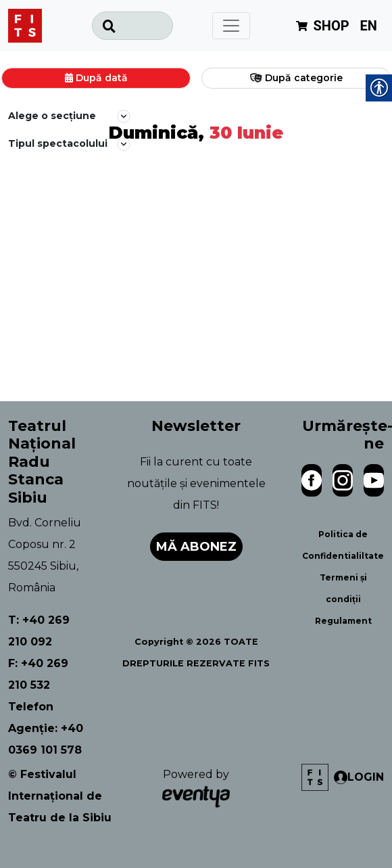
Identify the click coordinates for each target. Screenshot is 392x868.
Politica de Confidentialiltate (343, 545)
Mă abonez (196, 547)
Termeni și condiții (343, 588)
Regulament (343, 621)
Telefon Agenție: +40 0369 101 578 (46, 728)
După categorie (304, 78)
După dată (102, 78)
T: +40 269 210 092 (39, 631)
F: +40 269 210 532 (38, 674)
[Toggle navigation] (231, 26)
